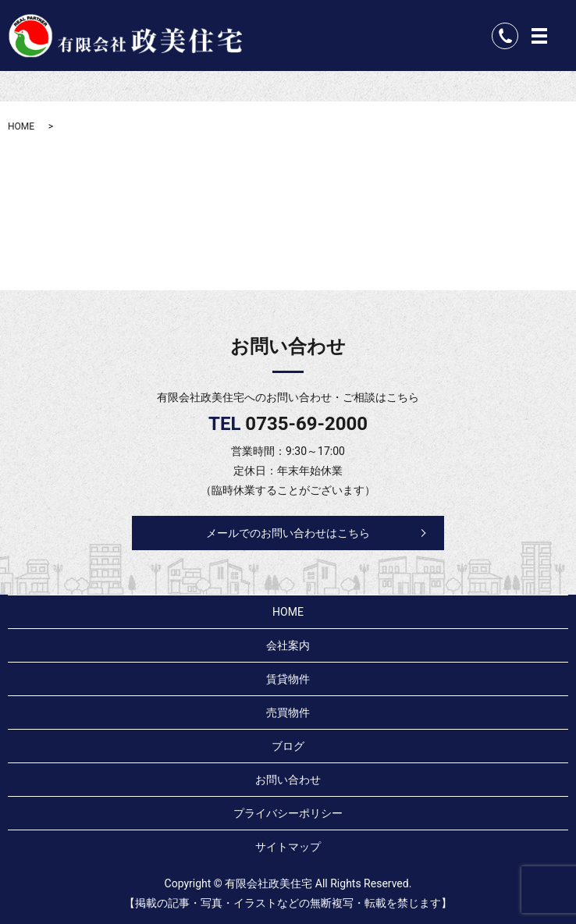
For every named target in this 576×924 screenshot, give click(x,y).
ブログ (288, 746)
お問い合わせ (288, 780)
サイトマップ (288, 847)
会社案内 (288, 645)
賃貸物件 (288, 679)
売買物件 (288, 713)
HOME (21, 126)
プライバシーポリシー (288, 813)
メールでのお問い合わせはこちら (288, 533)
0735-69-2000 (306, 424)
